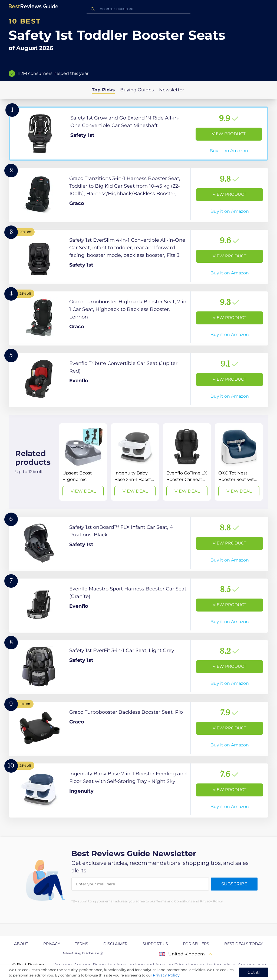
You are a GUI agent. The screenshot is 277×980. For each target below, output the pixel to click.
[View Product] (138, 134)
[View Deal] (83, 462)
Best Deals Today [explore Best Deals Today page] (244, 944)
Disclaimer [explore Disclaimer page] (115, 944)
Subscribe (234, 884)
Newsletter (172, 90)
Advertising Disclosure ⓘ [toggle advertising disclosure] (83, 953)
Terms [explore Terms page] (82, 944)
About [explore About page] (21, 944)
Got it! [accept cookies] (254, 972)
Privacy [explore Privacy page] (52, 944)
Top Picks (103, 90)
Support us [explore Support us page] (155, 944)
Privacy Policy (166, 975)
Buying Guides (137, 90)
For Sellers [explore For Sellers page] (196, 944)
